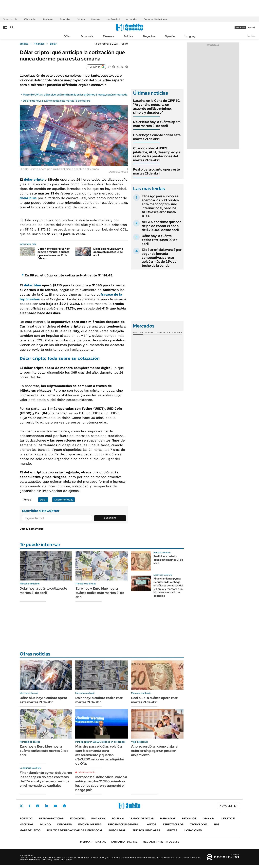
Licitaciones (193, 830)
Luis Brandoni (113, 19)
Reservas (96, 19)
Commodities (163, 332)
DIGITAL (93, 842)
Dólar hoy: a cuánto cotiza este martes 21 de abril (157, 137)
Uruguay (190, 36)
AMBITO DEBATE (161, 842)
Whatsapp (64, 806)
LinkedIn (46, 806)
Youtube (55, 806)
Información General (124, 824)
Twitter (21, 806)
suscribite (240, 27)
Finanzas (108, 36)
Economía (87, 36)
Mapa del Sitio (30, 830)
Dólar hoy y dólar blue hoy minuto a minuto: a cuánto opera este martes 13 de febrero (54, 254)
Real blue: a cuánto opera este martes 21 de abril (157, 171)
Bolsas (149, 332)
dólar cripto (34, 179)
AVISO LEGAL (117, 830)
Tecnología (199, 824)
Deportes (65, 824)
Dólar (67, 36)
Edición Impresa (90, 824)
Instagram (38, 806)
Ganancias (65, 19)
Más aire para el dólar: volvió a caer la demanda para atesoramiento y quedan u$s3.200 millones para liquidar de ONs (100, 755)
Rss (217, 824)
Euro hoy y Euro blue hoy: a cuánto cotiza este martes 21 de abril (100, 593)
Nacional (27, 824)
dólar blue (28, 198)
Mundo (46, 824)
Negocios (149, 36)
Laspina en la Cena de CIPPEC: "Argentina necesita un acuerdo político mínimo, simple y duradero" (157, 107)
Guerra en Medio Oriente (156, 19)
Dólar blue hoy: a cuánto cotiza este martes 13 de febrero (57, 101)
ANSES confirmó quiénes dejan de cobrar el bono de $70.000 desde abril (162, 226)
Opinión (170, 36)
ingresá (251, 27)
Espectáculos (173, 824)
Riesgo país (48, 19)
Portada (26, 819)
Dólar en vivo (30, 19)
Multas (172, 830)
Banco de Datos (142, 819)
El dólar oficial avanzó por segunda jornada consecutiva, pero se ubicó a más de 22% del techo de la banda (162, 258)
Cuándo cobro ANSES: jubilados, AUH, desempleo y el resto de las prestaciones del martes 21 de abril (157, 154)
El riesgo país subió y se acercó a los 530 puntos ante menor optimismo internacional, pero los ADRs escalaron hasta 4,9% (160, 206)
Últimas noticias (51, 819)
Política (128, 36)
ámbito (24, 44)
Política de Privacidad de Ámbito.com (74, 830)
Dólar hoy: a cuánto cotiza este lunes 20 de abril (160, 240)
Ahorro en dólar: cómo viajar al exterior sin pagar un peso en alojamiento (155, 751)
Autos (152, 824)
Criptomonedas (64, 500)
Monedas (138, 332)
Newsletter (251, 36)
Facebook (30, 806)
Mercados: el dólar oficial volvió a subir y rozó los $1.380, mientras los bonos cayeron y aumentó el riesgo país (101, 783)
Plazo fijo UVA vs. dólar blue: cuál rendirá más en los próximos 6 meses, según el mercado (75, 95)
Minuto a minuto (87, 772)
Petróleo (81, 19)
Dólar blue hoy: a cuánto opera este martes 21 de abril (108, 252)
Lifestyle (228, 819)
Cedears (177, 332)
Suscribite (110, 518)
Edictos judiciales (146, 830)
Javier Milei (132, 19)
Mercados (168, 819)
